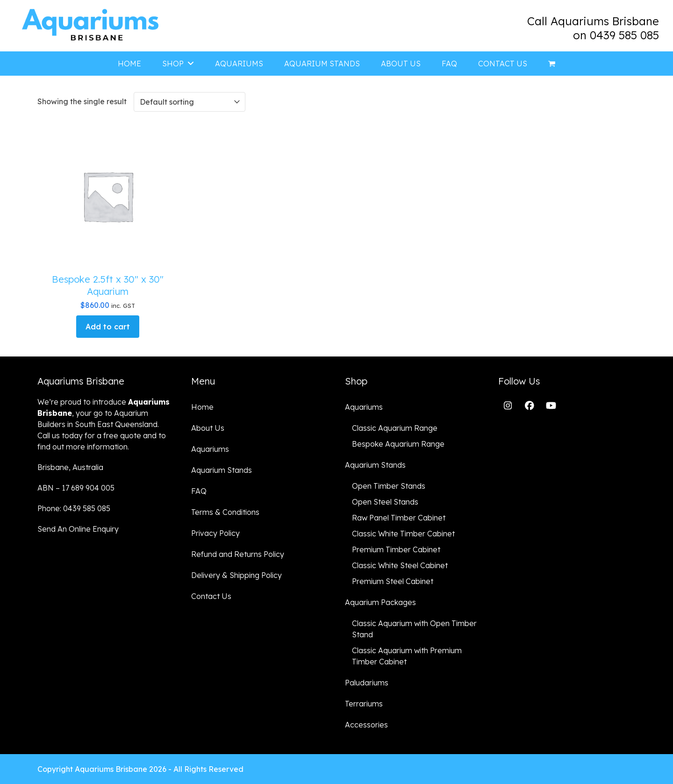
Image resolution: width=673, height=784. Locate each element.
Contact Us (211, 596)
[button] (552, 64)
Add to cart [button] (108, 327)
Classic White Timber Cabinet (403, 534)
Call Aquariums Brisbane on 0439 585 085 (593, 28)
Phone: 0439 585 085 (74, 508)
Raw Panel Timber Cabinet (399, 518)
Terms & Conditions (225, 512)
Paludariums (367, 683)
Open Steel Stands (385, 502)
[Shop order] (190, 102)
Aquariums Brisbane (111, 769)
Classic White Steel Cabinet (400, 565)
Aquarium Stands (222, 470)
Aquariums (210, 449)
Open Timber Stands (389, 486)
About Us (208, 428)
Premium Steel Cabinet (393, 581)
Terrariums (364, 704)
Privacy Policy (215, 533)
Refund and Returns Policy (238, 554)
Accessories (366, 725)
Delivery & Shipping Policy (236, 575)
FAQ (199, 491)
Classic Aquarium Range (395, 428)
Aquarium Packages (380, 602)
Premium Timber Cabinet (396, 549)
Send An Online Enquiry (78, 529)
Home (202, 407)
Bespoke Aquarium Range (398, 444)
